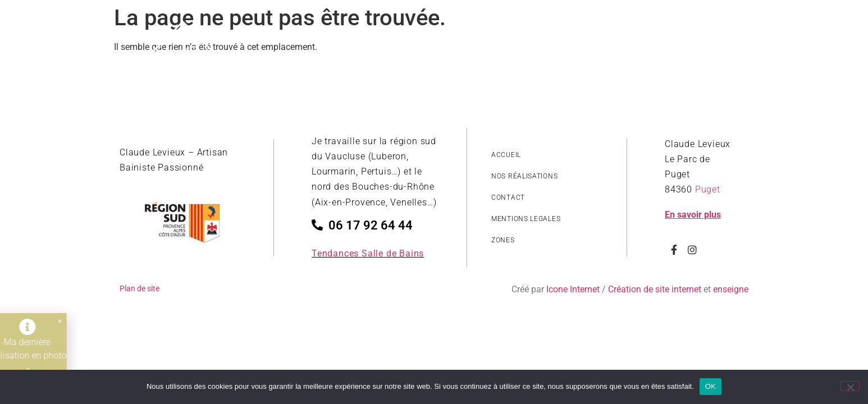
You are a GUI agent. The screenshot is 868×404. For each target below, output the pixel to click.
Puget (708, 189)
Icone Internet (573, 289)
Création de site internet (655, 289)
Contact (722, 53)
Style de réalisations (405, 53)
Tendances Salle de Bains (368, 253)
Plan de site (140, 288)
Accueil (323, 53)
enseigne (731, 289)
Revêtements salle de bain (531, 53)
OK (711, 386)
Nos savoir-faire (647, 53)
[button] (51, 321)
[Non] (850, 386)
